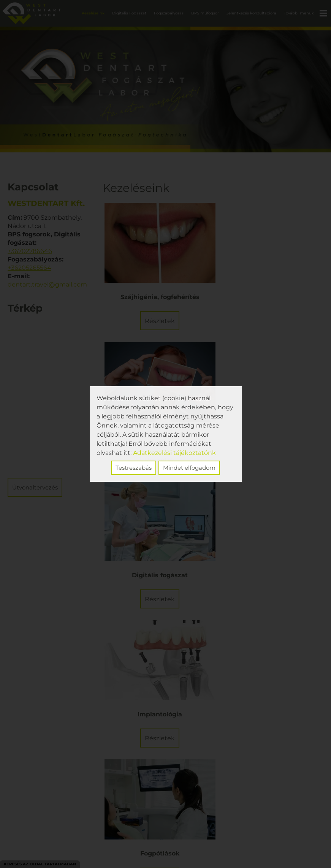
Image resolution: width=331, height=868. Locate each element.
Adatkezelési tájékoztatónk (174, 453)
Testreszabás (134, 468)
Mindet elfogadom (189, 468)
